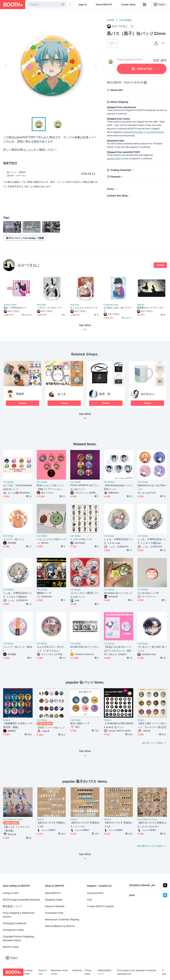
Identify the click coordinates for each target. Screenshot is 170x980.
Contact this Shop (117, 196)
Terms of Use (42, 972)
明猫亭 (20, 394)
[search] (63, 5)
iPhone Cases (10, 305)
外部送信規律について (105, 972)
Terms (110, 189)
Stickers (141, 305)
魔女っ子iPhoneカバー (15, 308)
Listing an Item (11, 893)
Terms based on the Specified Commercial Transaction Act (136, 972)
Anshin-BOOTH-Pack (133, 132)
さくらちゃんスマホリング (84, 308)
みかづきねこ (29, 265)
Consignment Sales (13, 930)
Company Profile (28, 972)
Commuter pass (111, 305)
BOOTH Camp (11, 947)
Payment (115, 177)
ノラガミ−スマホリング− (50, 308)
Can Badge (125, 20)
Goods (110, 20)
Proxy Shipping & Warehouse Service (19, 915)
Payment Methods (55, 906)
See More (85, 417)
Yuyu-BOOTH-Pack (155, 132)
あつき (62, 394)
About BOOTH (104, 5)
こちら (29, 150)
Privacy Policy (88, 972)
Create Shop (128, 5)
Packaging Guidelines (14, 923)
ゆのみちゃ (148, 394)
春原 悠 (105, 394)
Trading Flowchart (121, 170)
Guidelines (77, 971)
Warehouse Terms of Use (59, 972)
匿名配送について (12, 906)
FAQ (90, 900)
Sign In (83, 5)
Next (96, 66)
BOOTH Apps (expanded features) (21, 900)
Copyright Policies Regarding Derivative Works (18, 938)
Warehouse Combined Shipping (62, 919)
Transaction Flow (54, 913)
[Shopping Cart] (144, 5)
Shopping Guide (54, 900)
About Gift (116, 90)
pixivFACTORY (114, 159)
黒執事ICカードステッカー (150, 308)
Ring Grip (41, 305)
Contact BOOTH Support (101, 906)
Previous (6, 66)
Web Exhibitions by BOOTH (60, 926)
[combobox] (47, 5)
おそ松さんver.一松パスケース (118, 309)
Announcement (95, 893)
